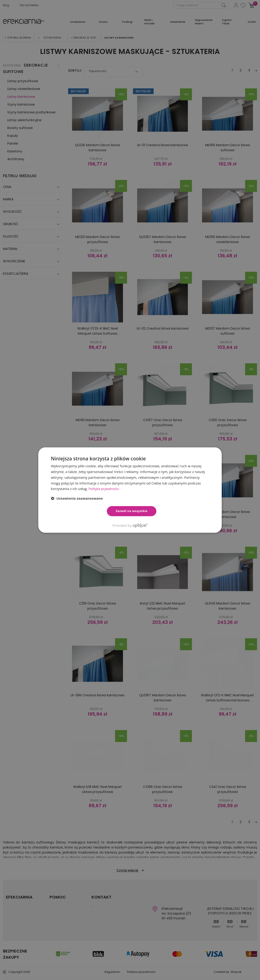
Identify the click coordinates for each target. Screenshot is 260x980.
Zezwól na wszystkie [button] (132, 511)
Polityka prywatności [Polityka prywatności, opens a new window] (105, 489)
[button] (77, 498)
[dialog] (130, 490)
